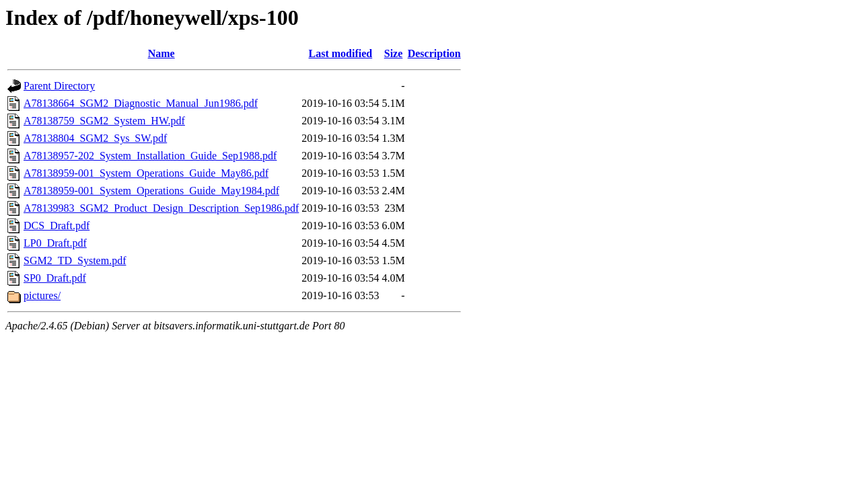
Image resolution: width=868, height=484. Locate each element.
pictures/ (42, 295)
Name (161, 53)
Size (394, 53)
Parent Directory (59, 86)
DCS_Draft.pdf (57, 226)
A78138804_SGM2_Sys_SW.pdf (95, 138)
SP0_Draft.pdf (55, 278)
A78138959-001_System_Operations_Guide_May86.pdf (146, 173)
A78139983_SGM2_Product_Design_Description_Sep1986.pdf (161, 208)
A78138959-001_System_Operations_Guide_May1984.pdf (151, 191)
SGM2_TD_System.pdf (75, 260)
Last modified (341, 53)
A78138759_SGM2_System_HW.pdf (104, 121)
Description (434, 53)
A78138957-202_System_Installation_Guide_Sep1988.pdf (150, 156)
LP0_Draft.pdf (55, 243)
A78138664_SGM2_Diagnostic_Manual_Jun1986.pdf (141, 103)
